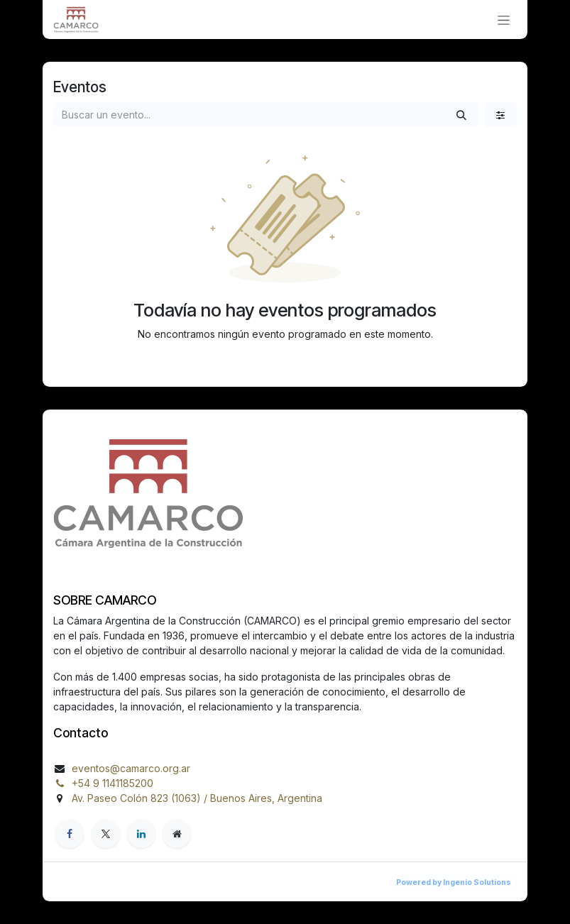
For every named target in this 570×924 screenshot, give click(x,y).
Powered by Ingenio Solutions (454, 882)
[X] (106, 834)
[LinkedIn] (141, 834)
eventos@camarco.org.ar (131, 768)
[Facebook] (70, 834)
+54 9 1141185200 (113, 783)
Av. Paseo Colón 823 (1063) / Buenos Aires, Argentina (197, 798)
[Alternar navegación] (504, 20)
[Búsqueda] (461, 115)
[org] (177, 834)
